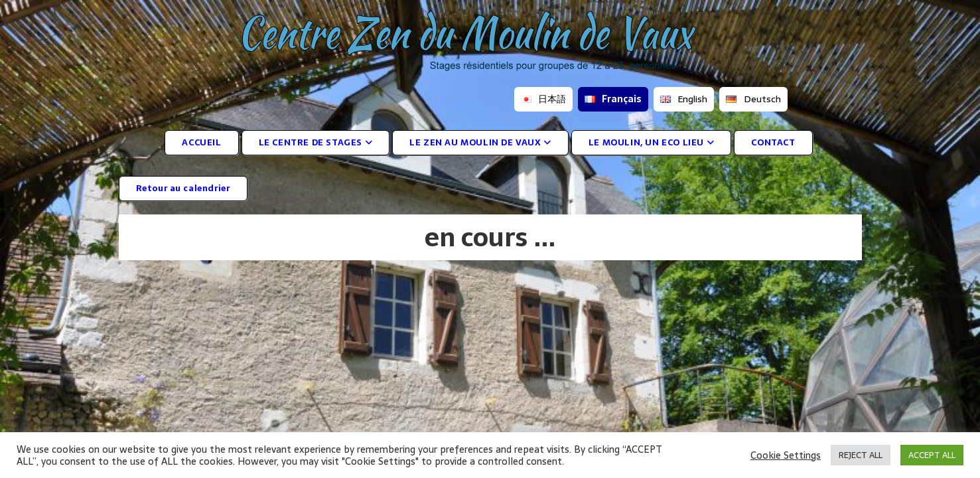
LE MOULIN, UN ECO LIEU (651, 142)
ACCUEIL (201, 142)
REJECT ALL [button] (861, 455)
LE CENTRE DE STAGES (316, 142)
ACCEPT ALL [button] (932, 455)
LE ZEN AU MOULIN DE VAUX (480, 142)
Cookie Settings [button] (786, 455)
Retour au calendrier (183, 188)
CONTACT (773, 142)
